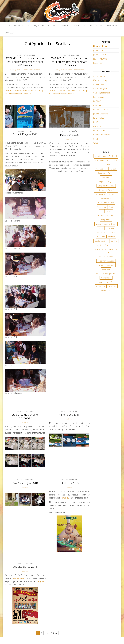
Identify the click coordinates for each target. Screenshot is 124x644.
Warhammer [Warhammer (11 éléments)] (106, 278)
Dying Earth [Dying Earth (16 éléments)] (100, 194)
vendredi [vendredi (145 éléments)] (106, 269)
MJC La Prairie (99, 131)
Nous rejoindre (36, 25)
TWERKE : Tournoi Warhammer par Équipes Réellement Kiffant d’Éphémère (69, 62)
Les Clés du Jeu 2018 (25, 567)
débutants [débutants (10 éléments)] (112, 194)
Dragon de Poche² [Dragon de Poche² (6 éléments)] (106, 190)
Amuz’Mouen (99, 76)
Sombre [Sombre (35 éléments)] (114, 241)
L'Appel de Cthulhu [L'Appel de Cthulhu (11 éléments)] (106, 215)
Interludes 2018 (69, 483)
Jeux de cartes (99, 63)
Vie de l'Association (34, 70)
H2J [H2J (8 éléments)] (102, 211)
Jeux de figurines (15, 70)
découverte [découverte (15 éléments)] (106, 198)
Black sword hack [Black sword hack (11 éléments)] (102, 160)
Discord (76, 25)
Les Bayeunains (100, 97)
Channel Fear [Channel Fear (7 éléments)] (102, 169)
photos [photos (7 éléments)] (112, 232)
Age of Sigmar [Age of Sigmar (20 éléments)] (100, 156)
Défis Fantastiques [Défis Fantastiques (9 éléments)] (106, 203)
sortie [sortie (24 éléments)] (99, 245)
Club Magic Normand (102, 93)
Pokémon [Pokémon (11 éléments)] (101, 237)
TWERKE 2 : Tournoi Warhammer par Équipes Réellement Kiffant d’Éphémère (25, 62)
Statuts (88, 25)
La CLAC (97, 101)
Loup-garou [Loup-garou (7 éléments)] (106, 220)
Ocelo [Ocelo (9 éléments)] (101, 228)
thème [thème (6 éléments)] (101, 265)
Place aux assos (69, 135)
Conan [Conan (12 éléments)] (113, 169)
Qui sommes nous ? (15, 25)
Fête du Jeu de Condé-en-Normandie (25, 416)
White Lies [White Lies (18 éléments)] (112, 286)
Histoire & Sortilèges (102, 110)
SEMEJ (96, 139)
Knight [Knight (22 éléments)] (109, 211)
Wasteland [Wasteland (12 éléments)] (100, 286)
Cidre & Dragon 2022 (25, 134)
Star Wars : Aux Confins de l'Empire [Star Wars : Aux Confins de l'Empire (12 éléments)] (106, 251)
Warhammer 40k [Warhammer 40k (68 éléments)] (106, 282)
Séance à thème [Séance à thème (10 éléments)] (106, 257)
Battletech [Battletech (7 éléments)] (113, 156)
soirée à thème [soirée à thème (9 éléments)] (101, 241)
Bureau (100, 25)
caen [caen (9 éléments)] (115, 160)
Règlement (113, 25)
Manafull (97, 126)
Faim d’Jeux (65, 498)
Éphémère (74, 131)
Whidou (30, 131)
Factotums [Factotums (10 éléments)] (101, 207)
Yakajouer (41, 581)
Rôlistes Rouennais (101, 135)
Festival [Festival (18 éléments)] (112, 207)
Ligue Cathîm (99, 118)
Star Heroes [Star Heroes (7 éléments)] (110, 245)
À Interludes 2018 (69, 415)
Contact (10, 33)
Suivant (54, 633)
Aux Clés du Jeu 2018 (25, 483)
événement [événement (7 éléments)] (106, 290)
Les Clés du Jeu (18, 578)
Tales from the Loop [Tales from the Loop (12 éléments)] (106, 261)
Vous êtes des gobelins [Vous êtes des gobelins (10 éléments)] (106, 274)
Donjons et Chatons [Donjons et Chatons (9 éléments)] (106, 186)
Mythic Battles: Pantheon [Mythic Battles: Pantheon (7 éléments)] (106, 224)
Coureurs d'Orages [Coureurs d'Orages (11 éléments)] (106, 173)
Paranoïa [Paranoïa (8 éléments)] (110, 228)
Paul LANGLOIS (30, 55)
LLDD (96, 122)
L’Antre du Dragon (101, 80)
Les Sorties (24, 70)
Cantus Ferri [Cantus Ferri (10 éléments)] (106, 165)
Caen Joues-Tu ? (100, 84)
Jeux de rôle (98, 50)
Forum (51, 25)
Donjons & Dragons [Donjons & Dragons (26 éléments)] (106, 181)
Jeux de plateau (100, 55)
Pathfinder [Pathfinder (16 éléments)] (101, 232)
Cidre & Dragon (100, 89)
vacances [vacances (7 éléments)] (110, 265)
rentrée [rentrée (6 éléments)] (112, 237)
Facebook (63, 25)
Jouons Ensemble (101, 114)
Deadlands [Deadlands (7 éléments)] (106, 177)
